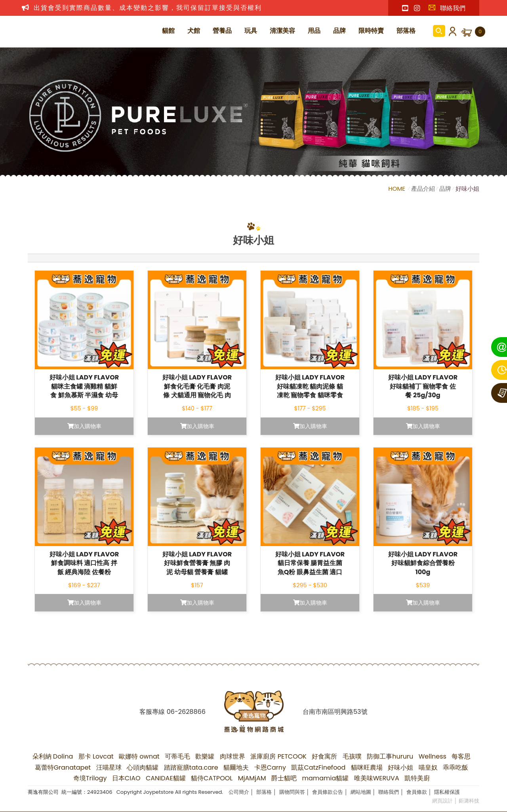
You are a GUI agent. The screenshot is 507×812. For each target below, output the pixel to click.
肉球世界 (233, 756)
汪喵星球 (109, 767)
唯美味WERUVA (377, 778)
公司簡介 (239, 792)
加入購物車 (84, 426)
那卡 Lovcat (96, 756)
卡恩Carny (270, 767)
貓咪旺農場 (367, 767)
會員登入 (451, 31)
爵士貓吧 (284, 778)
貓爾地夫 (236, 767)
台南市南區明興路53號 (335, 712)
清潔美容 (282, 31)
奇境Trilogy (90, 778)
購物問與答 (292, 792)
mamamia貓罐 (325, 778)
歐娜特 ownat (139, 756)
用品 (314, 31)
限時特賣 (371, 31)
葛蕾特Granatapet (63, 767)
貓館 (168, 31)
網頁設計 (442, 801)
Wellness (433, 756)
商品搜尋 (439, 31)
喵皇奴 (428, 767)
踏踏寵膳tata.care (191, 767)
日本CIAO (126, 778)
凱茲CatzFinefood (318, 767)
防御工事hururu (390, 756)
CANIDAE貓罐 (166, 778)
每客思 (461, 756)
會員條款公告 (328, 792)
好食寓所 (324, 756)
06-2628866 (186, 712)
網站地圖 (361, 792)
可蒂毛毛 (177, 756)
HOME (397, 189)
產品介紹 (423, 189)
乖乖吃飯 (456, 767)
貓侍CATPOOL (212, 778)
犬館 (194, 31)
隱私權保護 (447, 792)
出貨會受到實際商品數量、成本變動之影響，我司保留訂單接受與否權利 (148, 8)
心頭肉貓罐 (143, 767)
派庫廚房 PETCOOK (278, 756)
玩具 (251, 31)
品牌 (339, 31)
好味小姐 (467, 189)
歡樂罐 (205, 756)
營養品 (222, 31)
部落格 (406, 31)
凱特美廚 (417, 778)
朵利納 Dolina (53, 756)
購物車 (480, 32)
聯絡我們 (447, 8)
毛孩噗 (352, 756)
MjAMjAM (252, 778)
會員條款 (417, 792)
